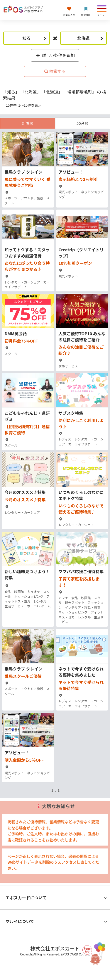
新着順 (28, 123)
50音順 (82, 123)
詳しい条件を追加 (55, 55)
